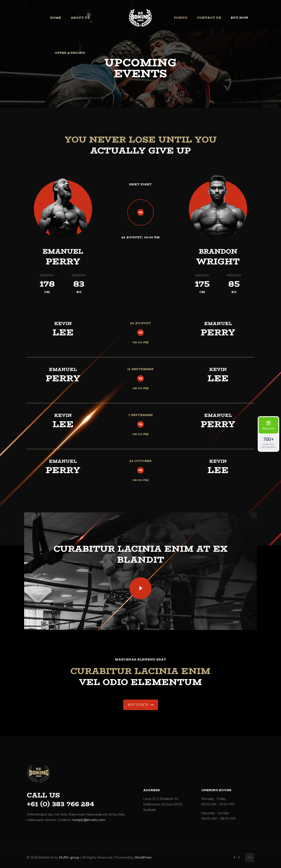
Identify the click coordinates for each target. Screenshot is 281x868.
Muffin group (69, 857)
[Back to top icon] (250, 857)
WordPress (143, 857)
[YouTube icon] (239, 857)
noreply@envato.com (89, 820)
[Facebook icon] (234, 857)
